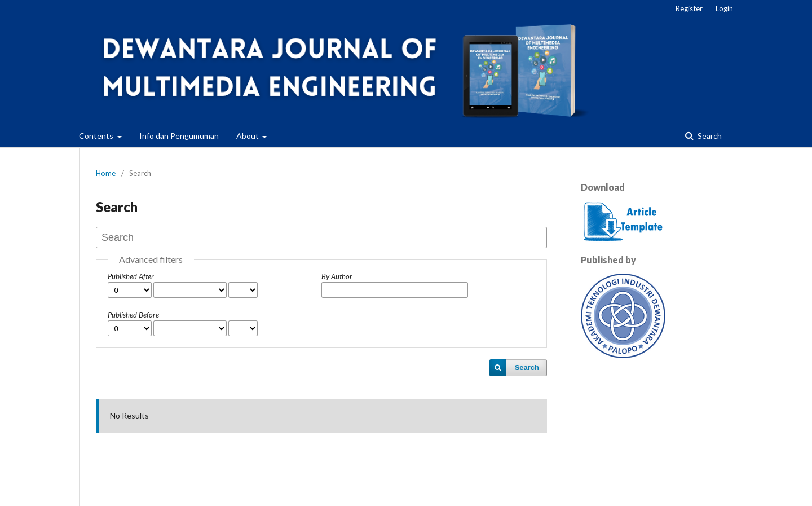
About (248, 136)
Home (106, 173)
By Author (337, 276)
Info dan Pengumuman (179, 136)
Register (689, 8)
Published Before (133, 315)
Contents (97, 136)
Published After (131, 276)
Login (724, 8)
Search (709, 136)
